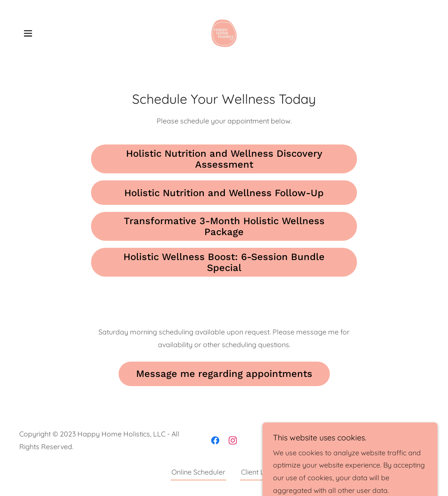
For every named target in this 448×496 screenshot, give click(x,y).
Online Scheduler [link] (198, 472)
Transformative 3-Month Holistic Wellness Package (224, 226)
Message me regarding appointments (224, 374)
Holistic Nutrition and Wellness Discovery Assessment (224, 159)
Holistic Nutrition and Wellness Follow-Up (224, 193)
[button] (28, 33)
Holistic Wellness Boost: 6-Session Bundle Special (224, 262)
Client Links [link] (259, 472)
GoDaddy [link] (413, 440)
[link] (224, 32)
